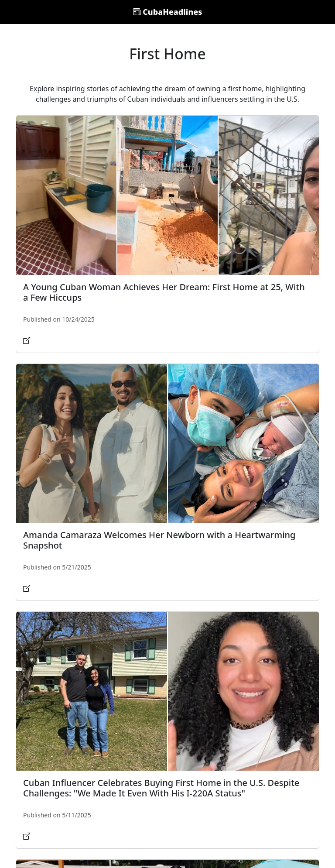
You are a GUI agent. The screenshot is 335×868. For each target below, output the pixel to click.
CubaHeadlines (168, 12)
